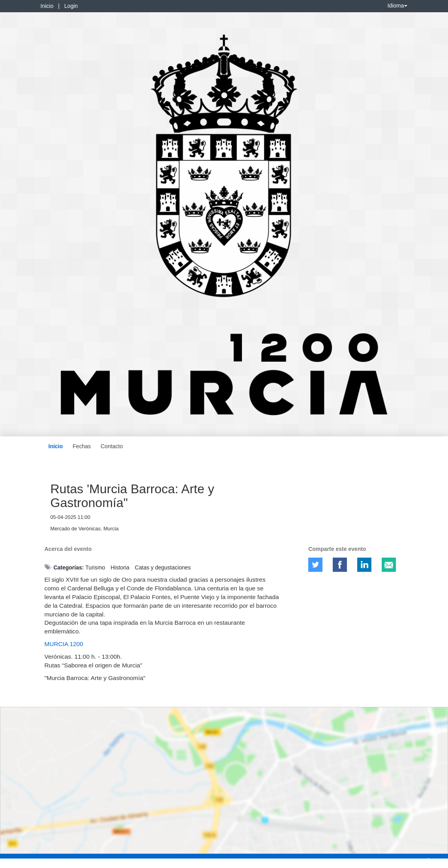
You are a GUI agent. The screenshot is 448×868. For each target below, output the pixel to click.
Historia (120, 567)
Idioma (397, 6)
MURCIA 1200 (64, 644)
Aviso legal (18, 860)
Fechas (82, 446)
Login (71, 6)
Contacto (112, 446)
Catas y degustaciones (163, 567)
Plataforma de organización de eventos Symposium (228, 860)
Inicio (47, 6)
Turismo (95, 567)
